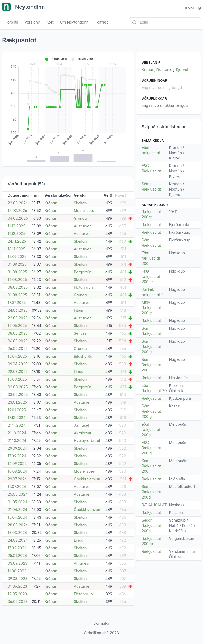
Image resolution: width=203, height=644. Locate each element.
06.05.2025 (18, 341)
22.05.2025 (18, 318)
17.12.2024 (17, 418)
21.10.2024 (17, 433)
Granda (80, 218)
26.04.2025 (18, 349)
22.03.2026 (18, 203)
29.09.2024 (17, 448)
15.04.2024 (17, 517)
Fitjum (79, 310)
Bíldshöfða (83, 356)
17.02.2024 (17, 548)
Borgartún (82, 272)
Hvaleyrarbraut (87, 441)
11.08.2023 (17, 571)
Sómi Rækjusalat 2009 (151, 365)
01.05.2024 (17, 502)
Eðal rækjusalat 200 (151, 258)
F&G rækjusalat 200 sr (151, 276)
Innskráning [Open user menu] (191, 7)
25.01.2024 (17, 556)
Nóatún (163, 69)
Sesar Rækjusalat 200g (151, 525)
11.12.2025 (17, 226)
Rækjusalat (151, 225)
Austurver (82, 226)
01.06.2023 (17, 586)
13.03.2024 (17, 533)
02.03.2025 (18, 387)
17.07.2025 (17, 303)
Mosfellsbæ (84, 211)
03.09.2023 (18, 563)
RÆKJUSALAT (154, 505)
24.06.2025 (18, 310)
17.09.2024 (17, 456)
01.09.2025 (17, 264)
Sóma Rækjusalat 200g (151, 492)
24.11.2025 (17, 241)
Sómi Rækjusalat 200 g (151, 346)
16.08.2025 (17, 280)
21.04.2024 (17, 510)
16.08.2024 (17, 471)
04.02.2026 (18, 218)
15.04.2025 (17, 356)
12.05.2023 (17, 594)
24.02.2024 (18, 540)
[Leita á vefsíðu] (165, 22)
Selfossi (81, 333)
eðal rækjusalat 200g (151, 429)
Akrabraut (82, 433)
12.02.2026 (17, 211)
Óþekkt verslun (87, 479)
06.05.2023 (18, 602)
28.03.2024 (18, 525)
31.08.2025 (17, 272)
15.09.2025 (17, 257)
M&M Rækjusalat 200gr (151, 308)
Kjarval (182, 69)
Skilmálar (101, 623)
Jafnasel (81, 425)
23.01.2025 (17, 402)
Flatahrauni (84, 287)
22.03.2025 (18, 372)
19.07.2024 (17, 487)
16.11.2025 (16, 249)
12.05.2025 (17, 326)
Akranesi (81, 563)
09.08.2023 (18, 579)
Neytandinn (24, 7)
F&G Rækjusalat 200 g (151, 448)
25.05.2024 (18, 494)
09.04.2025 (18, 364)
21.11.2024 (17, 425)
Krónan (51, 203)
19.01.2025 (17, 410)
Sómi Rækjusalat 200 (151, 466)
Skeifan (80, 203)
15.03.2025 (17, 379)
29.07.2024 (17, 479)
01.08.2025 (17, 295)
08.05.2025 (18, 333)
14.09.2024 (17, 464)
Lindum (80, 372)
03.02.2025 (18, 395)
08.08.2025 (18, 287)
